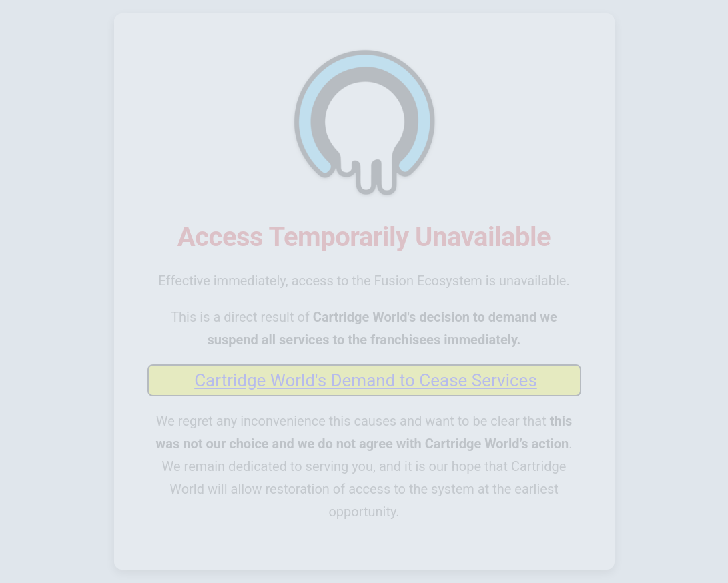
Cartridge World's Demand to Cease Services (366, 380)
